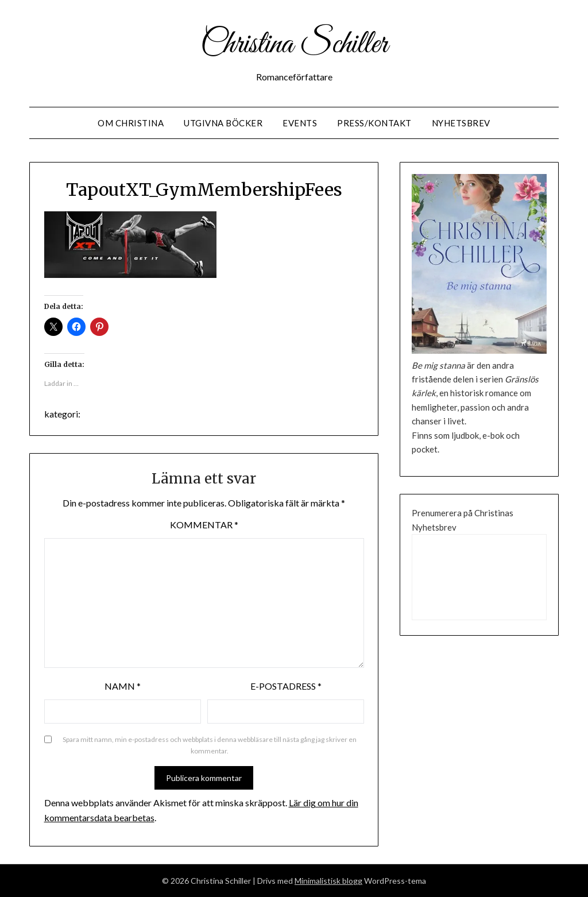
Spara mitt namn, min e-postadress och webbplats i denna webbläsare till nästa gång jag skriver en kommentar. (210, 745)
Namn (123, 686)
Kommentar (204, 525)
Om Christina (131, 123)
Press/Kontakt (374, 123)
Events (300, 123)
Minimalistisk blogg (328, 881)
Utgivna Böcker (223, 123)
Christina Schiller (294, 45)
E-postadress (286, 686)
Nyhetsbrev (461, 123)
